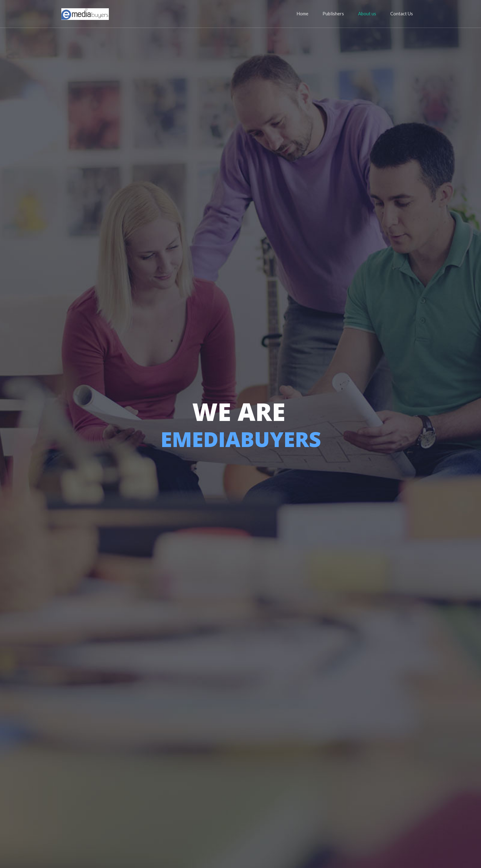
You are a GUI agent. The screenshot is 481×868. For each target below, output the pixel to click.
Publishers (333, 13)
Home (302, 13)
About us (367, 13)
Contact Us (402, 13)
